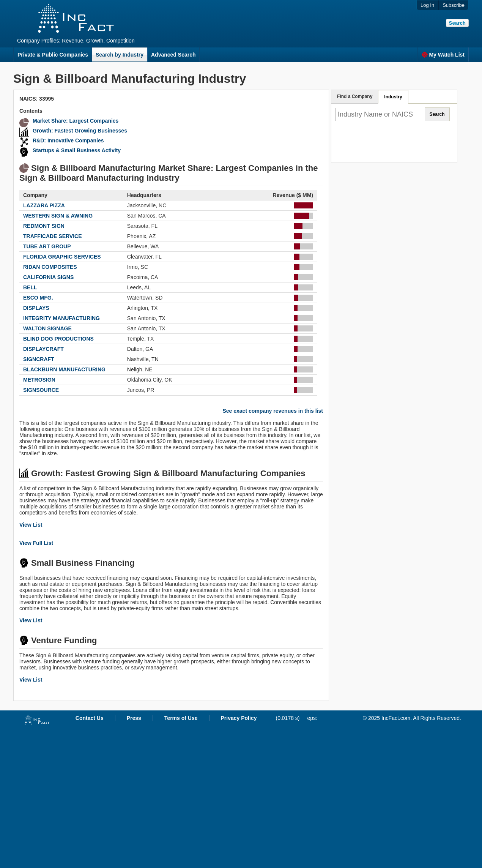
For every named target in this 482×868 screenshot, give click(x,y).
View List (31, 525)
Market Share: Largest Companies (76, 121)
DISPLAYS (36, 308)
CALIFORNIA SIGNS (48, 277)
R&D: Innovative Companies (68, 140)
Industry (393, 97)
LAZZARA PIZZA (44, 205)
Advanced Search (173, 55)
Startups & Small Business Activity (77, 150)
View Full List (36, 543)
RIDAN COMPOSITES (50, 267)
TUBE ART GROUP (47, 246)
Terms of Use (181, 718)
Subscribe (454, 5)
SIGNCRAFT (39, 359)
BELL (30, 287)
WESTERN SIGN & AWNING (58, 216)
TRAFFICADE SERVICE (53, 236)
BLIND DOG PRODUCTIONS (58, 339)
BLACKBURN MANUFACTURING (64, 369)
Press (134, 718)
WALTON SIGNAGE (47, 328)
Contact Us (90, 718)
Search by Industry (120, 55)
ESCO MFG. (38, 298)
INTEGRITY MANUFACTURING (61, 318)
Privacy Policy (239, 718)
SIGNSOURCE (41, 390)
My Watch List (443, 55)
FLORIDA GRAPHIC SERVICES (62, 257)
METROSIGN (39, 380)
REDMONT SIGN (44, 226)
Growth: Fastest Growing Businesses (80, 131)
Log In (427, 5)
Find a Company (355, 96)
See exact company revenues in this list (273, 411)
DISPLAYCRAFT (43, 349)
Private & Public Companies (53, 55)
